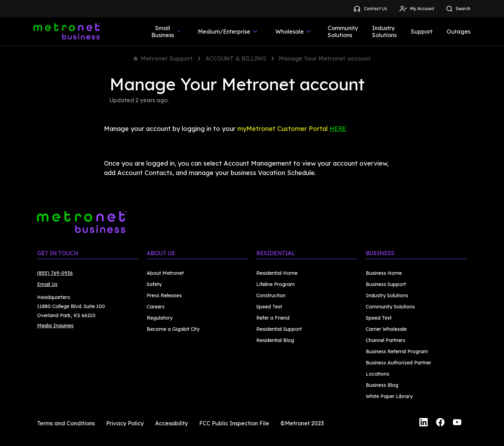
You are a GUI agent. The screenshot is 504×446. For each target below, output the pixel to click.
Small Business (166, 32)
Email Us (47, 284)
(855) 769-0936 (55, 273)
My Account (417, 9)
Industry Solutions (384, 32)
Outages (458, 32)
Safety (154, 284)
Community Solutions (343, 32)
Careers (156, 307)
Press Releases (164, 295)
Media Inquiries (55, 326)
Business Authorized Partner (398, 363)
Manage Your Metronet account (325, 58)
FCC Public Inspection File (234, 423)
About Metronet (165, 273)
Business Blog (382, 385)
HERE (338, 129)
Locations (377, 374)
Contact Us (370, 9)
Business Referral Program (397, 351)
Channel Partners (386, 340)
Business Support (386, 284)
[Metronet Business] (67, 32)
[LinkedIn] (423, 423)
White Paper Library (389, 396)
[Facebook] (440, 423)
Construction (271, 295)
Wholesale (294, 32)
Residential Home (277, 273)
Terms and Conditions (66, 423)
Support (422, 32)
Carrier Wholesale (386, 329)
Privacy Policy (125, 423)
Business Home (384, 273)
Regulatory (160, 318)
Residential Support (279, 329)
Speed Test (269, 307)
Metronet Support (163, 58)
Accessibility (171, 423)
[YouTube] (457, 423)
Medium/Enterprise (228, 32)
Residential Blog (275, 340)
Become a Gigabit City (173, 329)
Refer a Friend (273, 318)
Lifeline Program (275, 284)
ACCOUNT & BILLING (236, 58)
